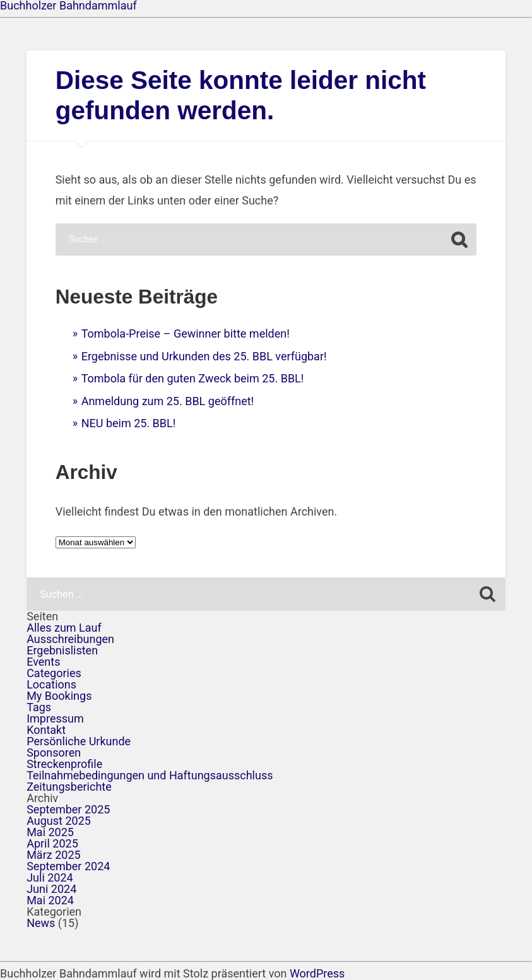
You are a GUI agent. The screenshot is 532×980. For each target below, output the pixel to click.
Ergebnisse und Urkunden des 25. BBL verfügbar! (204, 356)
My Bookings (59, 696)
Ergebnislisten (62, 650)
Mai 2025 (50, 832)
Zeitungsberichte (69, 787)
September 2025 (68, 809)
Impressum (55, 718)
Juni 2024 (51, 889)
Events (43, 662)
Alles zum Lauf (64, 628)
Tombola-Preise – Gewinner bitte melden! (186, 334)
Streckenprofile (64, 764)
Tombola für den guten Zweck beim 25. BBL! (193, 378)
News (41, 923)
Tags (39, 707)
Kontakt (46, 730)
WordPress (317, 973)
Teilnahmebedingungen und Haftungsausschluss (150, 775)
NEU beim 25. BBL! (129, 423)
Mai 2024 (50, 900)
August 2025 (59, 821)
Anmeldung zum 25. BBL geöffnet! (168, 401)
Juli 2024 (50, 877)
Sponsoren (54, 753)
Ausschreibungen (70, 639)
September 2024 (68, 866)
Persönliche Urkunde (79, 741)
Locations (51, 684)
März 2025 (53, 855)
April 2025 (52, 843)
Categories (54, 673)
